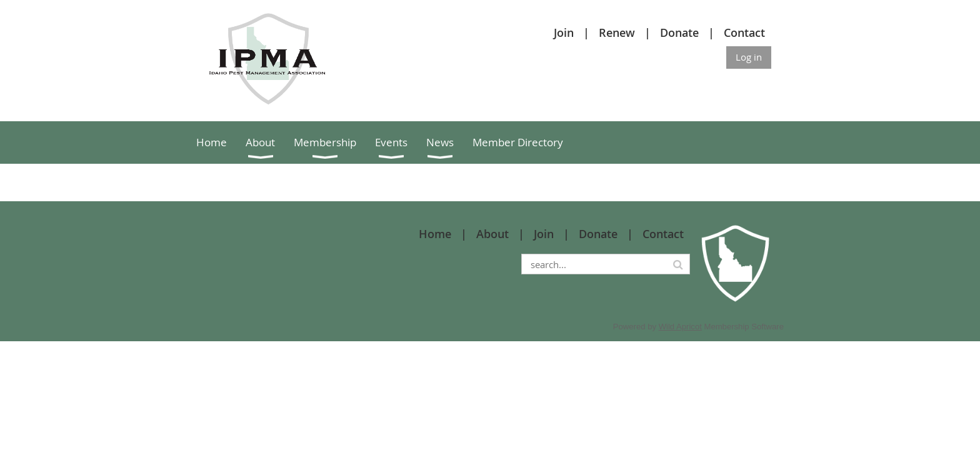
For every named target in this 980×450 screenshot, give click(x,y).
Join (564, 32)
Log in (749, 57)
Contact (744, 32)
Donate (679, 32)
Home (435, 234)
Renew (617, 32)
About (492, 234)
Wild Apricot (680, 327)
